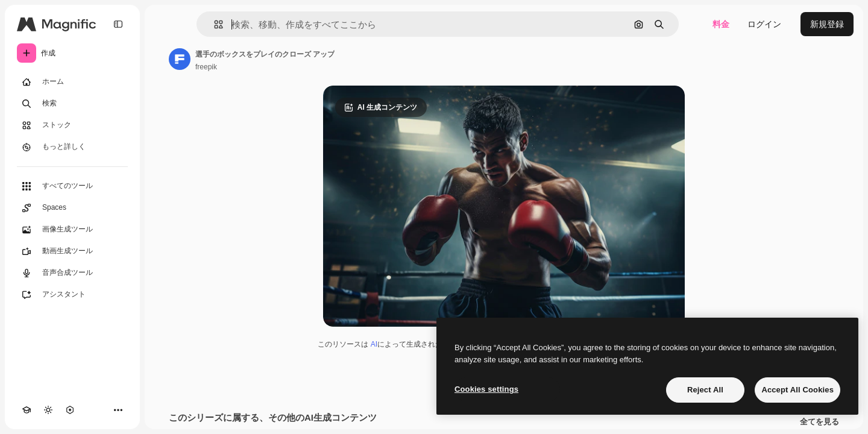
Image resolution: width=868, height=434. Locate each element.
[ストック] (72, 125)
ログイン (764, 24)
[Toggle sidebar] (118, 24)
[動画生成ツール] (72, 251)
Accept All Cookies (797, 390)
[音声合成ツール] (72, 273)
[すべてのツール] (72, 186)
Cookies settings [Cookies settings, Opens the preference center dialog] (486, 389)
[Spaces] (72, 208)
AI (374, 344)
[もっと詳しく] (72, 147)
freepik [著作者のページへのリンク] (206, 67)
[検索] (72, 104)
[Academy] (27, 410)
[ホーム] (72, 82)
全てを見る (819, 422)
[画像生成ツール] (72, 230)
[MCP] (70, 410)
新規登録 (827, 24)
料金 (721, 24)
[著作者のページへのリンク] (180, 59)
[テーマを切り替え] (48, 410)
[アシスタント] (72, 295)
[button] (214, 24)
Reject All (705, 390)
